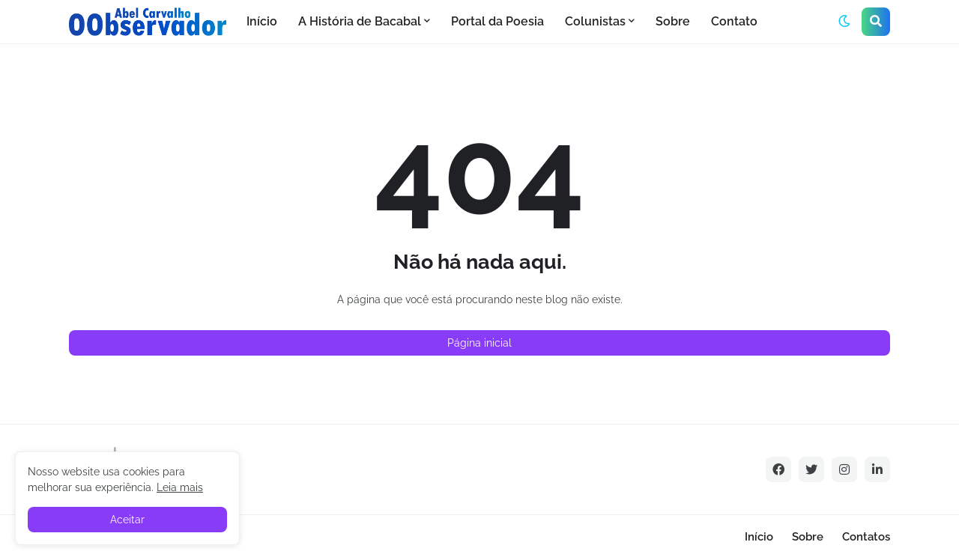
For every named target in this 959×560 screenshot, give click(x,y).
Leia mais (180, 487)
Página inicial (479, 343)
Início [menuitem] (262, 21)
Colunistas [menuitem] (595, 21)
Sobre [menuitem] (673, 21)
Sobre (808, 537)
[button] (844, 22)
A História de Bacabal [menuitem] (360, 21)
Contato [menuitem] (734, 21)
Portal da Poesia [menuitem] (497, 21)
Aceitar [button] (127, 520)
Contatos (866, 537)
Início (759, 537)
